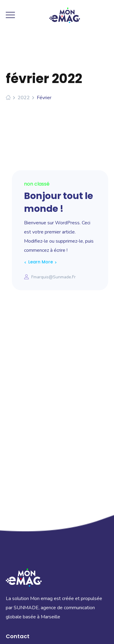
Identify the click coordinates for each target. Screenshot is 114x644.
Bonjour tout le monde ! (59, 202)
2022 (24, 98)
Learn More (41, 262)
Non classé (37, 184)
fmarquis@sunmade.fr (54, 277)
